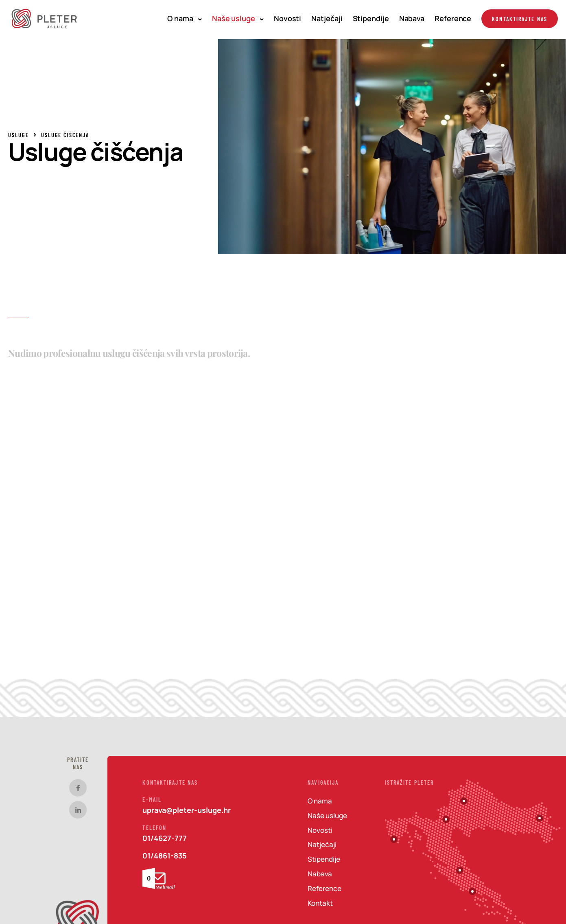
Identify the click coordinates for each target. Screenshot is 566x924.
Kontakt (320, 903)
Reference (453, 18)
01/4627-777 (165, 838)
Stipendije (371, 18)
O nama (184, 18)
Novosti (287, 18)
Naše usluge (238, 18)
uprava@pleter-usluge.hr (187, 810)
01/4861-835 (165, 856)
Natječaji (327, 18)
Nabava (412, 18)
